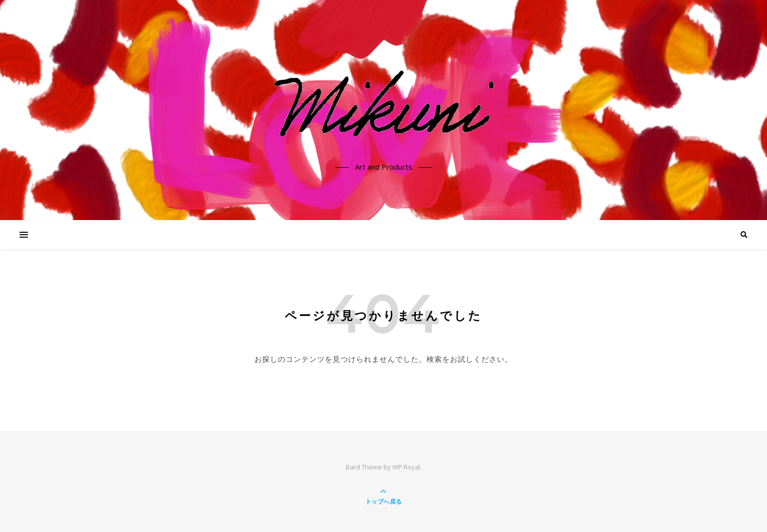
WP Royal (406, 467)
